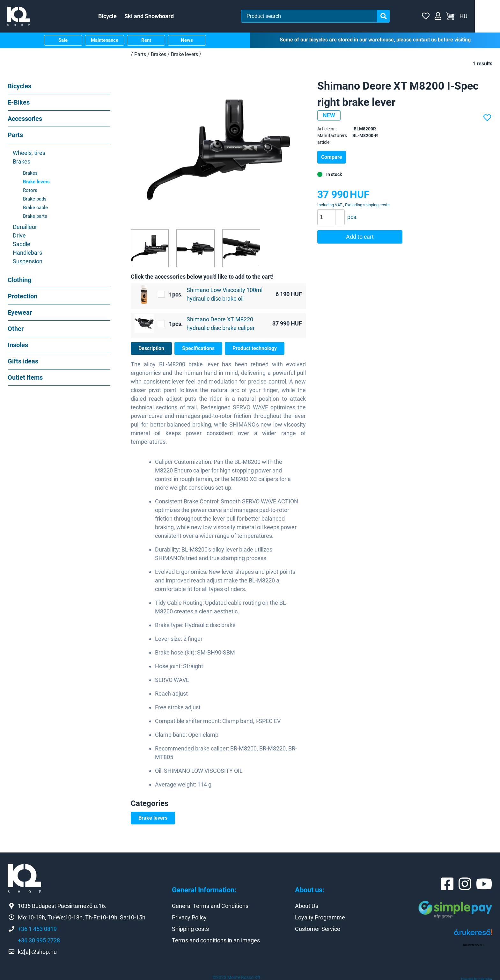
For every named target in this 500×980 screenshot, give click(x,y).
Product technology (255, 347)
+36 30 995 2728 (39, 939)
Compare (332, 156)
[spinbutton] (333, 216)
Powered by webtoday (477, 978)
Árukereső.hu (473, 944)
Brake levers (153, 817)
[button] (340, 212)
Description (151, 347)
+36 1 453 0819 (37, 928)
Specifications (198, 347)
